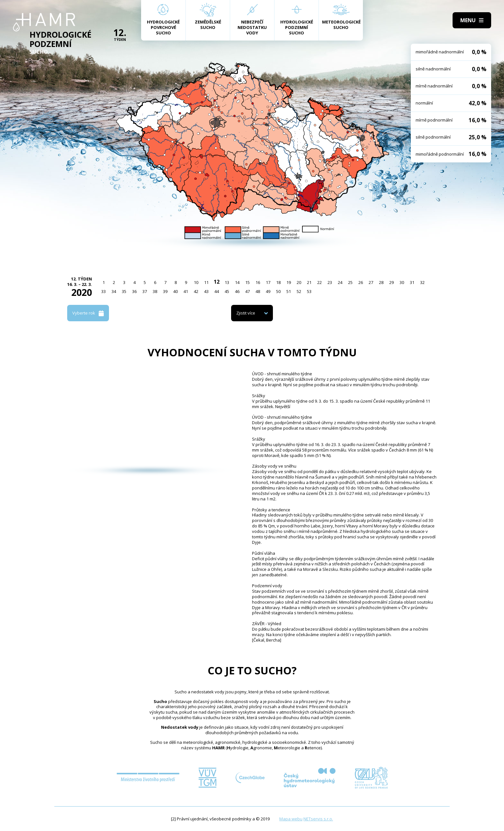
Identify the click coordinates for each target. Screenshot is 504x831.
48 (258, 291)
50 (278, 291)
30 (402, 282)
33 (104, 291)
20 (299, 282)
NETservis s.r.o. (318, 819)
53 (309, 291)
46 (237, 291)
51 (289, 291)
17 (268, 282)
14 (237, 282)
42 (196, 291)
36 (134, 291)
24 (340, 282)
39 (165, 291)
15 (248, 282)
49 (268, 291)
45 (227, 291)
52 (299, 291)
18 (278, 282)
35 (124, 291)
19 (289, 282)
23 (330, 282)
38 (155, 291)
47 (248, 291)
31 (412, 282)
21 (309, 282)
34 (114, 291)
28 (381, 282)
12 (217, 282)
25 (350, 282)
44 (217, 291)
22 (319, 282)
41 (186, 291)
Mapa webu (291, 819)
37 (145, 291)
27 (371, 282)
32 (422, 282)
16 (258, 282)
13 (227, 282)
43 (206, 291)
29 (392, 282)
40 (175, 291)
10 (196, 282)
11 (206, 282)
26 (361, 282)
